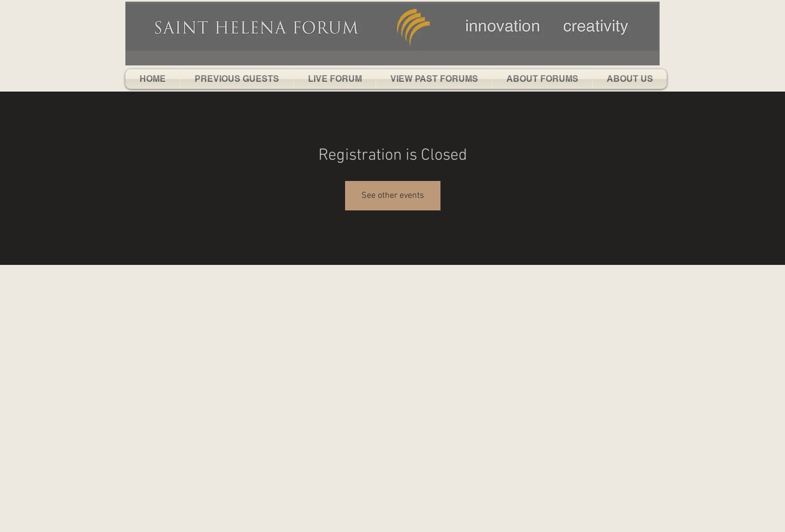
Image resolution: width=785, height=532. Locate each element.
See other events (393, 196)
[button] (237, 79)
